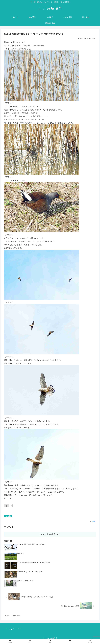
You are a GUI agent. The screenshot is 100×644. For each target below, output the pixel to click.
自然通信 (8, 516)
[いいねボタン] (7, 506)
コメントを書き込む (50, 534)
